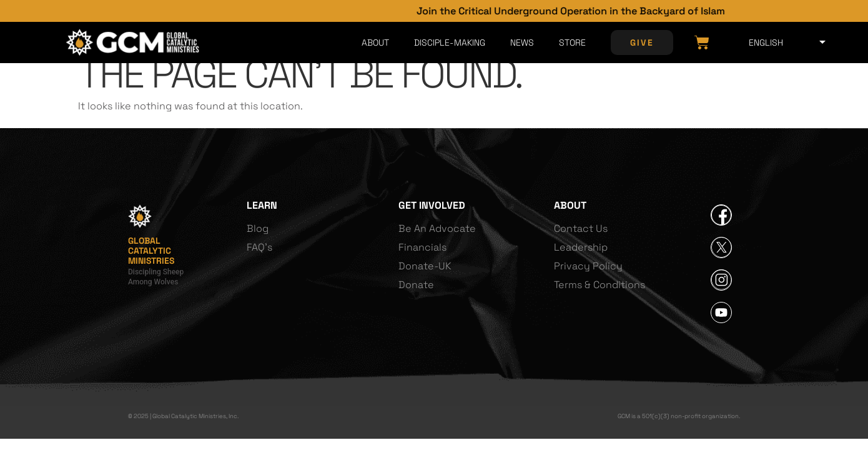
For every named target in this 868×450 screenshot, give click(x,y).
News (522, 42)
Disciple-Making (450, 42)
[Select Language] (784, 43)
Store (572, 42)
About (375, 42)
